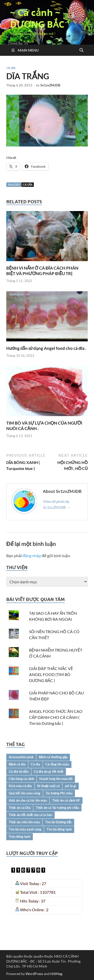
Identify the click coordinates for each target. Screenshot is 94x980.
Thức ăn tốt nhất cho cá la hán (30, 815)
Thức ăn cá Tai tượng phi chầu (57, 808)
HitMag (56, 974)
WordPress (34, 974)
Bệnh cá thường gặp (53, 757)
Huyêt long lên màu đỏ (56, 779)
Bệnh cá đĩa (17, 764)
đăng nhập (32, 556)
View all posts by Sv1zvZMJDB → (57, 504)
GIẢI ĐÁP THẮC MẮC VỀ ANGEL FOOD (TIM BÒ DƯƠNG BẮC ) (51, 674)
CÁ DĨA (11, 68)
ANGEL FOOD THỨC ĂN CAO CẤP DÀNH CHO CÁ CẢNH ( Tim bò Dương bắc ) (56, 717)
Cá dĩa (28, 185)
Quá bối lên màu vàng (25, 793)
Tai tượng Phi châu (59, 793)
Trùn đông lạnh (20, 836)
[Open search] (81, 50)
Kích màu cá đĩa (20, 786)
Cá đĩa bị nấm (19, 771)
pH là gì (71, 786)
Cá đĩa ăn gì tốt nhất (49, 771)
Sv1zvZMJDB (50, 85)
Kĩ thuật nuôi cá (48, 786)
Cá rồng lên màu (57, 764)
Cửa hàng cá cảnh (21, 779)
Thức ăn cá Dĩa (20, 808)
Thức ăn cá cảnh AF (66, 800)
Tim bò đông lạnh (59, 829)
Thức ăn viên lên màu (24, 822)
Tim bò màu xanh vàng (25, 829)
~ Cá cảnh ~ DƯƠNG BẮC (37, 18)
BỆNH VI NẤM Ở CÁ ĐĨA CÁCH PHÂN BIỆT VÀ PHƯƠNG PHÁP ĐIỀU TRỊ (42, 271)
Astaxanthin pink (21, 757)
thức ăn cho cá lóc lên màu (28, 800)
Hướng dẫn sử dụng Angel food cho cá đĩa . (46, 348)
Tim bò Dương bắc (58, 822)
